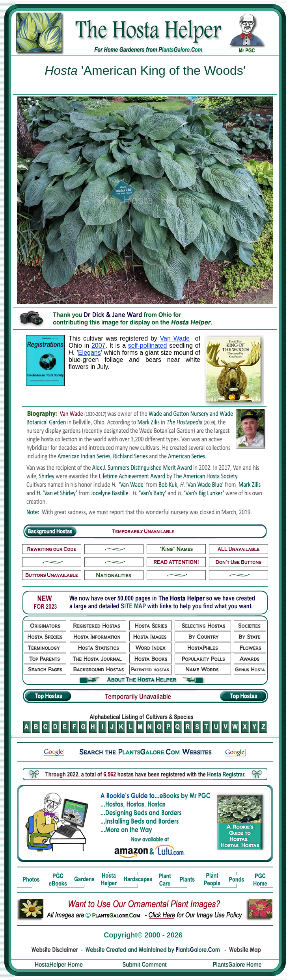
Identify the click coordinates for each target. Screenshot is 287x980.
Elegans (89, 353)
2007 (99, 346)
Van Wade (175, 338)
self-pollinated (148, 346)
